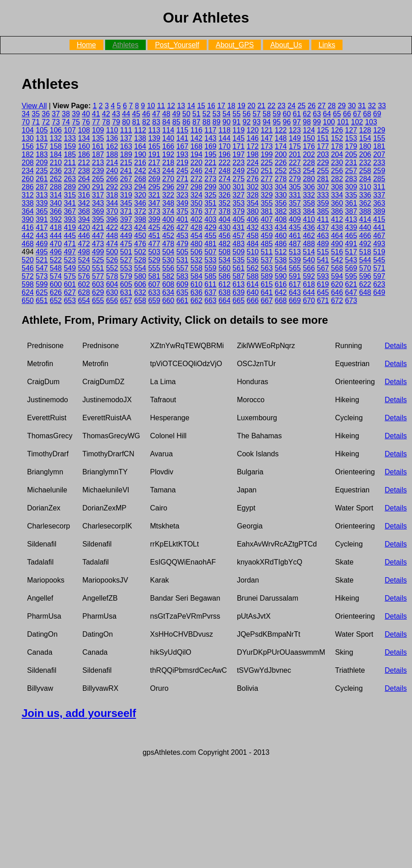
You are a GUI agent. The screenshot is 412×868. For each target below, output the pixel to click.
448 (112, 236)
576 (84, 276)
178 (337, 146)
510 (252, 252)
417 (42, 227)
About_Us (286, 45)
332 (309, 195)
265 (98, 179)
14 (191, 106)
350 (197, 203)
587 (238, 276)
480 (197, 244)
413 (351, 219)
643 (295, 292)
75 (76, 122)
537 (267, 260)
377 (211, 211)
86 (186, 122)
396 (112, 219)
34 (26, 114)
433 (267, 227)
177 (323, 146)
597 (379, 276)
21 (261, 106)
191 (154, 154)
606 (140, 284)
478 (169, 244)
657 (126, 301)
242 (140, 171)
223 (238, 163)
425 (154, 227)
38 (66, 114)
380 (253, 211)
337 (379, 195)
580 (140, 276)
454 (197, 236)
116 (197, 130)
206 (365, 154)
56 (247, 114)
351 (211, 203)
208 (28, 163)
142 (197, 138)
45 (136, 114)
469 (42, 244)
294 (140, 187)
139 (154, 138)
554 (140, 268)
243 (154, 171)
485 (267, 244)
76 (86, 122)
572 (28, 276)
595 (351, 276)
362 (365, 203)
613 (238, 284)
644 (309, 292)
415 (379, 219)
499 (98, 252)
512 (281, 252)
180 (365, 146)
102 (357, 122)
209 (42, 163)
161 (98, 146)
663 (211, 301)
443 (42, 236)
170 (225, 146)
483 (238, 244)
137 (126, 138)
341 (70, 203)
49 (176, 114)
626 (56, 292)
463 (323, 236)
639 (238, 292)
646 (337, 292)
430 (225, 227)
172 (253, 146)
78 (106, 122)
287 (42, 187)
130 (28, 138)
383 (295, 211)
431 (238, 227)
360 (337, 203)
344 (112, 203)
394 (84, 219)
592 (309, 276)
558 (197, 268)
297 (183, 187)
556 (169, 268)
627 (70, 292)
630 (112, 292)
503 (154, 252)
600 (56, 284)
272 (197, 179)
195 (211, 154)
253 (295, 171)
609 (183, 284)
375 (183, 211)
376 (197, 211)
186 (84, 154)
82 (146, 122)
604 (112, 284)
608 (169, 284)
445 (70, 236)
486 (281, 244)
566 (309, 268)
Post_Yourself (177, 45)
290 (84, 187)
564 (281, 268)
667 (267, 301)
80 (126, 122)
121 (267, 130)
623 (379, 284)
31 (362, 106)
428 (197, 227)
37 (56, 114)
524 (84, 260)
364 (28, 211)
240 (112, 171)
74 (66, 122)
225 (267, 163)
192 (169, 154)
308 (337, 187)
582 (169, 276)
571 (379, 268)
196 (225, 154)
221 (211, 163)
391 (42, 219)
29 (342, 106)
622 (365, 284)
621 (351, 284)
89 (217, 122)
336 (365, 195)
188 (112, 154)
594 (337, 276)
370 (112, 211)
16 (211, 106)
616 (281, 284)
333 (323, 195)
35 (36, 114)
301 (238, 187)
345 (126, 203)
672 (337, 301)
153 (351, 138)
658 (140, 301)
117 (211, 130)
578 (112, 276)
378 (225, 211)
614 (253, 284)
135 (98, 138)
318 (112, 195)
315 (70, 195)
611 (211, 284)
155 (379, 138)
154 (365, 138)
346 (140, 203)
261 (42, 179)
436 (309, 227)
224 (253, 163)
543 (351, 260)
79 (116, 122)
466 (365, 236)
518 (365, 252)
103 (371, 122)
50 (186, 114)
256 (337, 171)
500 (112, 252)
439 (351, 227)
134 (84, 138)
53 (217, 114)
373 (154, 211)
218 (169, 163)
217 (154, 163)
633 (154, 292)
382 (281, 211)
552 (112, 268)
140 (169, 138)
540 (309, 260)
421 (98, 227)
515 (323, 252)
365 (42, 211)
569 (351, 268)
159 (70, 146)
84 (167, 122)
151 (323, 138)
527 (126, 260)
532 (197, 260)
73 (56, 122)
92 (247, 122)
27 (322, 106)
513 (295, 252)
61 (297, 114)
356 (281, 203)
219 (183, 163)
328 (253, 195)
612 (225, 284)
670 (309, 301)
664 (225, 301)
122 (281, 130)
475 (126, 244)
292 (112, 187)
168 (197, 146)
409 (295, 219)
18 (231, 106)
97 (297, 122)
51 (196, 114)
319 (126, 195)
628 (84, 292)
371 (126, 211)
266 (112, 179)
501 (126, 252)
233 (379, 163)
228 (309, 163)
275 (238, 179)
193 (183, 154)
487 (295, 244)
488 (309, 244)
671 (323, 301)
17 (221, 106)
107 (70, 130)
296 (169, 187)
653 (70, 301)
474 (112, 244)
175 (295, 146)
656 (112, 301)
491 (351, 244)
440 (365, 227)
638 (225, 292)
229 (323, 163)
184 (56, 154)
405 (238, 219)
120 (253, 130)
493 (379, 244)
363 (379, 203)
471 (70, 244)
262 (56, 179)
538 (281, 260)
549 (70, 268)
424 (140, 227)
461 (295, 236)
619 (323, 284)
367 (70, 211)
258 (365, 171)
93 (257, 122)
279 (295, 179)
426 (169, 227)
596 (365, 276)
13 (181, 106)
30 (352, 106)
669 (295, 301)
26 (312, 106)
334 (337, 195)
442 (28, 236)
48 (167, 114)
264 (84, 179)
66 (347, 114)
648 (365, 292)
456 (225, 236)
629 (98, 292)
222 (225, 163)
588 (253, 276)
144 (225, 138)
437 (323, 227)
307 (323, 187)
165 (154, 146)
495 (42, 252)
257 (351, 171)
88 (207, 122)
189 (126, 154)
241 (126, 171)
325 (211, 195)
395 (98, 219)
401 (183, 219)
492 (365, 244)
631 (126, 292)
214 (112, 163)
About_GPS (235, 45)
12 (171, 106)
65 (337, 114)
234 (28, 171)
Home (86, 45)
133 (70, 138)
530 (169, 260)
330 (281, 195)
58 (267, 114)
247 (211, 171)
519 (379, 252)
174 (281, 146)
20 (251, 106)
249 (238, 171)
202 (309, 154)
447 (98, 236)
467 (379, 236)
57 (257, 114)
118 (225, 130)
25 (301, 106)
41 (96, 114)
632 (140, 292)
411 (323, 219)
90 (227, 122)
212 (84, 163)
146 (253, 138)
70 (26, 122)
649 (379, 292)
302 (253, 187)
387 (351, 211)
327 (238, 195)
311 (379, 187)
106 (56, 130)
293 (126, 187)
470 (56, 244)
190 (140, 154)
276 (253, 179)
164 (140, 146)
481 (211, 244)
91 (236, 122)
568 (337, 268)
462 (309, 236)
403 (211, 219)
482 (225, 244)
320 (140, 195)
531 (183, 260)
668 (281, 301)
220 (197, 163)
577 (98, 276)
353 (238, 203)
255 (323, 171)
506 (197, 252)
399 (154, 219)
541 (323, 260)
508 (225, 252)
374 (169, 211)
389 (379, 211)
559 (211, 268)
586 (225, 276)
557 (183, 268)
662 (197, 301)
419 (70, 227)
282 (337, 179)
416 (28, 227)
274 (225, 179)
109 (98, 130)
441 (379, 227)
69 (377, 114)
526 (112, 260)
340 (56, 203)
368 (84, 211)
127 (351, 130)
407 (267, 219)
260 (28, 179)
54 (227, 114)
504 (169, 252)
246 (197, 171)
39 (76, 114)
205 (351, 154)
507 (211, 252)
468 (28, 244)
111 (126, 130)
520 (28, 260)
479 (183, 244)
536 (253, 260)
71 (36, 122)
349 (183, 203)
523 (70, 260)
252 (281, 171)
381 (267, 211)
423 (126, 227)
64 (327, 114)
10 (151, 106)
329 (267, 195)
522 (56, 260)
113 (154, 130)
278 (281, 179)
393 (70, 219)
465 (351, 236)
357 (295, 203)
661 (183, 301)
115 (183, 130)
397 (126, 219)
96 (287, 122)
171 (238, 146)
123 (295, 130)
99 (317, 122)
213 (98, 163)
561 (238, 268)
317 (98, 195)
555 (154, 268)
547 (42, 268)
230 (337, 163)
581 (154, 276)
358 (309, 203)
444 (56, 236)
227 (295, 163)
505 (183, 252)
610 (197, 284)
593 (323, 276)
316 (84, 195)
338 (28, 203)
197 (238, 154)
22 (272, 106)
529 (154, 260)
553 (126, 268)
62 (307, 114)
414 (365, 219)
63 (317, 114)
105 (42, 130)
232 (365, 163)
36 (46, 114)
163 (126, 146)
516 (337, 252)
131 (42, 138)
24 (292, 106)
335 (351, 195)
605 (126, 284)
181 (379, 146)
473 (98, 244)
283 (351, 179)
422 (112, 227)
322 (169, 195)
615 (267, 284)
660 (169, 301)
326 (225, 195)
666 (253, 301)
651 (42, 301)
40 (86, 114)
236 (56, 171)
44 (126, 114)
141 (183, 138)
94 (267, 122)
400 (169, 219)
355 (267, 203)
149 (295, 138)
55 (236, 114)
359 (323, 203)
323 (183, 195)
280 (309, 179)
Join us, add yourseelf (79, 713)
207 (379, 154)
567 (323, 268)
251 (267, 171)
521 (42, 260)
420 (84, 227)
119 (238, 130)
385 (323, 211)
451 (154, 236)
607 (154, 284)
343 (98, 203)
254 (309, 171)
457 (238, 236)
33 (382, 106)
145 (238, 138)
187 (98, 154)
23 (282, 106)
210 (56, 163)
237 (70, 171)
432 (253, 227)
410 (309, 219)
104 (28, 130)
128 (365, 130)
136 (112, 138)
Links (327, 45)
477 (154, 244)
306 (309, 187)
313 (42, 195)
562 (253, 268)
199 (267, 154)
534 (225, 260)
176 (309, 146)
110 (112, 130)
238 (84, 171)
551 (98, 268)
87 (196, 122)
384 (309, 211)
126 (337, 130)
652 (56, 301)
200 (281, 154)
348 (169, 203)
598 (28, 284)
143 (211, 138)
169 (211, 146)
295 (154, 187)
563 (267, 268)
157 (42, 146)
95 (277, 122)
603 (98, 284)
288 (56, 187)
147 (267, 138)
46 (146, 114)
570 (365, 268)
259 (379, 171)
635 (183, 292)
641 (267, 292)
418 (56, 227)
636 (197, 292)
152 (337, 138)
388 (365, 211)
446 (84, 236)
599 (42, 284)
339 (42, 203)
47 (156, 114)
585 (211, 276)
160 (84, 146)
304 (281, 187)
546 (28, 268)
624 (28, 292)
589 (267, 276)
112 (140, 130)
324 (197, 195)
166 (169, 146)
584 (197, 276)
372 (140, 211)
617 (295, 284)
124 (309, 130)
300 (225, 187)
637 (211, 292)
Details (396, 346)
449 (126, 236)
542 (337, 260)
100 (329, 122)
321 (154, 195)
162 (112, 146)
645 (323, 292)
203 (323, 154)
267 (126, 179)
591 (295, 276)
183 (42, 154)
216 (140, 163)
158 (56, 146)
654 (84, 301)
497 (70, 252)
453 (183, 236)
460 (281, 236)
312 (28, 195)
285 (379, 179)
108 (84, 130)
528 (140, 260)
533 (211, 260)
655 (98, 301)
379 (238, 211)
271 (183, 179)
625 (42, 292)
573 (42, 276)
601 (70, 284)
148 (281, 138)
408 (281, 219)
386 (337, 211)
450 (140, 236)
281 (323, 179)
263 (70, 179)
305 (295, 187)
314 (56, 195)
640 (253, 292)
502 (140, 252)
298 (197, 187)
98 (307, 122)
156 (28, 146)
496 (56, 252)
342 (84, 203)
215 (126, 163)
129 (379, 130)
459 (267, 236)
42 (106, 114)
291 (98, 187)
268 (140, 179)
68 (367, 114)
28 (332, 106)
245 (183, 171)
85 (176, 122)
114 (169, 130)
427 (183, 227)
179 (351, 146)
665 (238, 301)
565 (295, 268)
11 (161, 106)
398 (140, 219)
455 (211, 236)
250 (253, 171)
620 (337, 284)
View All (34, 106)
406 (253, 219)
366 (56, 211)
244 (169, 171)
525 (98, 260)
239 (98, 171)
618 (309, 284)
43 (116, 114)
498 (84, 252)
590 (281, 276)
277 (267, 179)
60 (287, 114)
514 (309, 252)
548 (56, 268)
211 (70, 163)
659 (154, 301)
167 (183, 146)
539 (295, 260)
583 (183, 276)
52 (207, 114)
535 (238, 260)
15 (201, 106)
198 (253, 154)
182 (28, 154)
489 (323, 244)
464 (337, 236)
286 (28, 187)
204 (337, 154)
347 (154, 203)
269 (154, 179)
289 (70, 187)
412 (337, 219)
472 (84, 244)
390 (28, 219)
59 (277, 114)
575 (70, 276)
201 (295, 154)
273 (211, 179)
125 (323, 130)
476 (140, 244)
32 (372, 106)
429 (211, 227)
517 (351, 252)
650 (28, 301)
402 (197, 219)
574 (56, 276)
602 (84, 284)
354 (253, 203)
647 (351, 292)
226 (281, 163)
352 (225, 203)
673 (351, 301)
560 (225, 268)
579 (126, 276)
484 (253, 244)
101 (343, 122)
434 (281, 227)
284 (365, 179)
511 (267, 252)
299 (211, 187)
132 (56, 138)
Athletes (125, 45)
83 (156, 122)
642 (281, 292)
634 (169, 292)
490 (337, 244)
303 (267, 187)
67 (357, 114)
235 (42, 171)
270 (169, 179)
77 (96, 122)
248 (225, 171)
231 (351, 163)
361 (351, 203)
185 (70, 154)
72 (46, 122)
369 (98, 211)
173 (267, 146)
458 (253, 236)
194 (197, 154)
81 (136, 122)
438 (337, 227)
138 (140, 138)
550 (84, 268)
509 (238, 252)
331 (295, 195)
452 (169, 236)
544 (365, 260)
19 (241, 106)
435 (295, 227)
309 (351, 187)
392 (56, 219)
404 (225, 219)
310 (365, 187)
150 (309, 138)
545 (379, 260)
